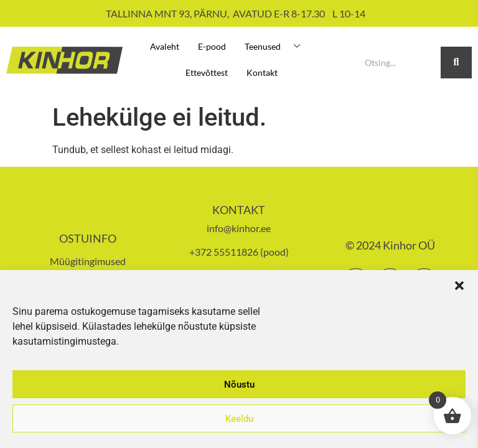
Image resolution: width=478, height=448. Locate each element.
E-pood (212, 46)
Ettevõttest (207, 72)
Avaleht (165, 46)
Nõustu (239, 385)
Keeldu (239, 419)
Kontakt (262, 72)
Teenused (277, 46)
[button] (459, 286)
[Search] (398, 63)
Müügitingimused (88, 261)
